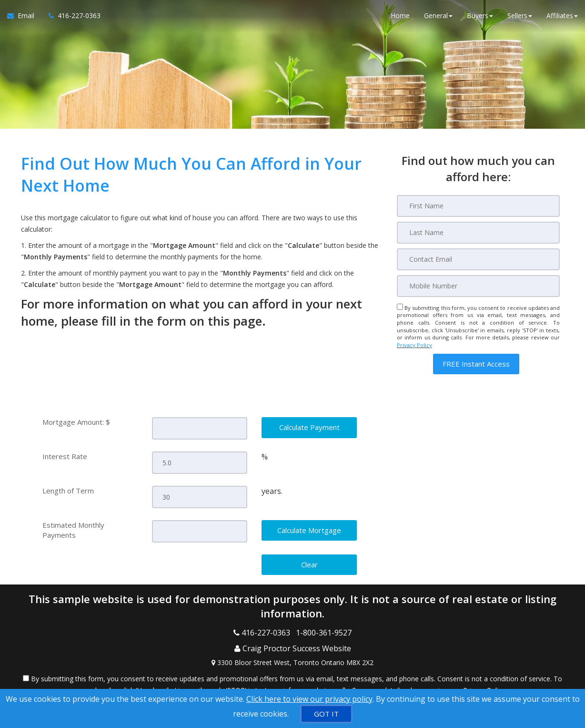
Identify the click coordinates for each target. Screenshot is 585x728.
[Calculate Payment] (309, 427)
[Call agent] (71, 19)
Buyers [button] (480, 19)
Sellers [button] (520, 19)
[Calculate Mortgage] (309, 529)
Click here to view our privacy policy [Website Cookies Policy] (309, 699)
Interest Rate (65, 456)
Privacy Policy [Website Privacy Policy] (414, 345)
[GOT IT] (326, 714)
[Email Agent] (24, 19)
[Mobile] (478, 286)
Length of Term (68, 490)
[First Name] (478, 206)
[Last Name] (478, 233)
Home (400, 19)
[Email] (478, 259)
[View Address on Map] (292, 651)
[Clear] (309, 563)
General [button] (438, 19)
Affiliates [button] (562, 19)
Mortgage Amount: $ (76, 422)
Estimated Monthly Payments (73, 528)
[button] (476, 364)
